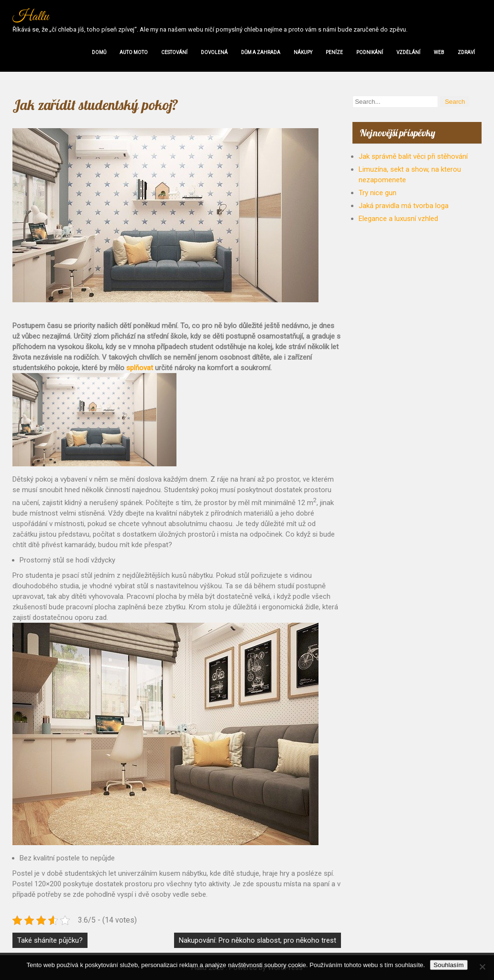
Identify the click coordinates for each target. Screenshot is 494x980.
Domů (99, 52)
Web (439, 52)
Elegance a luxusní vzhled (398, 219)
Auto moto (134, 52)
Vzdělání (408, 52)
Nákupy (303, 52)
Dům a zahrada (261, 52)
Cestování (174, 52)
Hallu (31, 17)
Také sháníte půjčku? (50, 940)
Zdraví (466, 52)
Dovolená (214, 52)
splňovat (139, 368)
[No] (482, 967)
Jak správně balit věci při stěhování (413, 156)
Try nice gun (378, 193)
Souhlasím (449, 965)
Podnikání (370, 52)
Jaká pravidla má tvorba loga (404, 206)
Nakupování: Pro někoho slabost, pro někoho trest (258, 940)
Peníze (334, 52)
